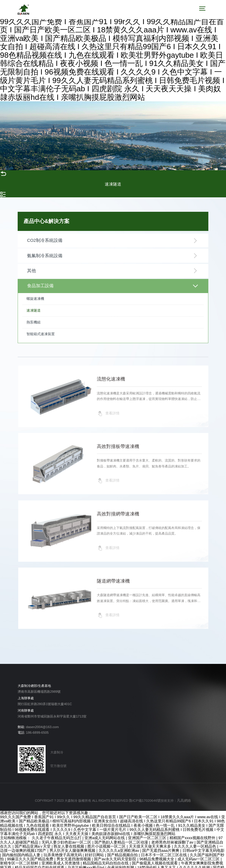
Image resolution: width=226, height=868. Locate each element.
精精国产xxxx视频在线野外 (193, 832)
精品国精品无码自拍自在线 (106, 857)
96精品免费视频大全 (157, 853)
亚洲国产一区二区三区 (148, 832)
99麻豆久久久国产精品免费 (31, 853)
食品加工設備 (113, 281)
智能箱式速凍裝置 (41, 328)
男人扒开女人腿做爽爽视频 (73, 845)
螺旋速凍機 (35, 293)
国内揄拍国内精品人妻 (22, 849)
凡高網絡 (182, 795)
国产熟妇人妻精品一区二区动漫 (122, 836)
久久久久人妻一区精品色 (196, 840)
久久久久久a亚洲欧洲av (119, 845)
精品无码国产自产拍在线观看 (40, 861)
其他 (113, 267)
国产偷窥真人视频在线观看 (155, 857)
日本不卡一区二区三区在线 (164, 849)
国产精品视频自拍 (123, 849)
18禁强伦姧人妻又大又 (157, 861)
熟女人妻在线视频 (69, 840)
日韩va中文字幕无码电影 (204, 845)
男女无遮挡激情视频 (74, 853)
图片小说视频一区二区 (107, 840)
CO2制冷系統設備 (113, 240)
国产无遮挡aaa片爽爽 (161, 845)
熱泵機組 (34, 316)
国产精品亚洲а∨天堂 (33, 840)
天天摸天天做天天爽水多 (151, 840)
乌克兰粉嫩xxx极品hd (86, 861)
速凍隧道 (34, 305)
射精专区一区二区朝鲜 (20, 857)
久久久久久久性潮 (195, 861)
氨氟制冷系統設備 (113, 254)
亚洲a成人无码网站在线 (105, 832)
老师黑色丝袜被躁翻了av (173, 836)
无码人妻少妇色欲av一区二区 (67, 836)
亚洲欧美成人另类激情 (61, 857)
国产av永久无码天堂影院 (116, 853)
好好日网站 (95, 849)
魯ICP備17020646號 (145, 795)
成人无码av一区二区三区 (199, 853)
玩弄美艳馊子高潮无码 (63, 849)
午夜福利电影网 (121, 861)
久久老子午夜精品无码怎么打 (57, 832)
